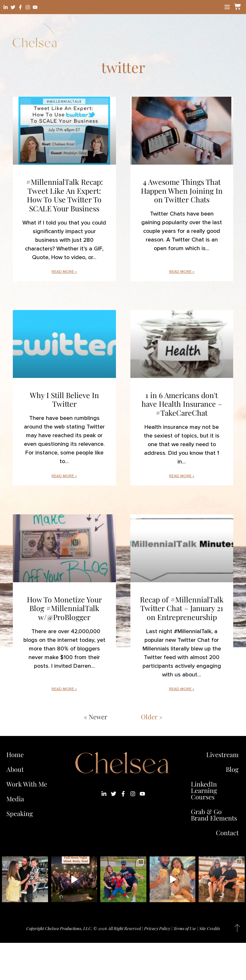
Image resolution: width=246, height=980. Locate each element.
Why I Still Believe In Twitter (64, 400)
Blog (232, 769)
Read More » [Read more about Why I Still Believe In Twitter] (64, 476)
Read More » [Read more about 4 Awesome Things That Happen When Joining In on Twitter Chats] (182, 272)
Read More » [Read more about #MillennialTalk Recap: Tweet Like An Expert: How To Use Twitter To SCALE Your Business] (64, 272)
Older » (152, 717)
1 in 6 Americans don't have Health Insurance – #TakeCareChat (182, 404)
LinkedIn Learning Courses (204, 790)
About (15, 769)
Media (15, 799)
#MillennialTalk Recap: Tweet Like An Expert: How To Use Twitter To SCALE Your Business (64, 195)
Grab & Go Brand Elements (214, 815)
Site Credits (210, 928)
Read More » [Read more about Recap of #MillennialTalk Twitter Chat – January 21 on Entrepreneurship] (182, 689)
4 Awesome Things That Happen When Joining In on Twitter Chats (182, 191)
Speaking (20, 813)
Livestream (222, 754)
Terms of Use (185, 928)
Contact (227, 833)
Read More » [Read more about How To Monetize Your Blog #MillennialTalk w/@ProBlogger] (64, 689)
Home (15, 754)
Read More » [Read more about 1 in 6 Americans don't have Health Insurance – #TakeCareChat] (182, 476)
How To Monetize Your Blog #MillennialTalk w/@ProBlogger (64, 608)
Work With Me (28, 784)
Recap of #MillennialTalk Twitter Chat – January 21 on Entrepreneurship (182, 608)
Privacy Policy (157, 928)
